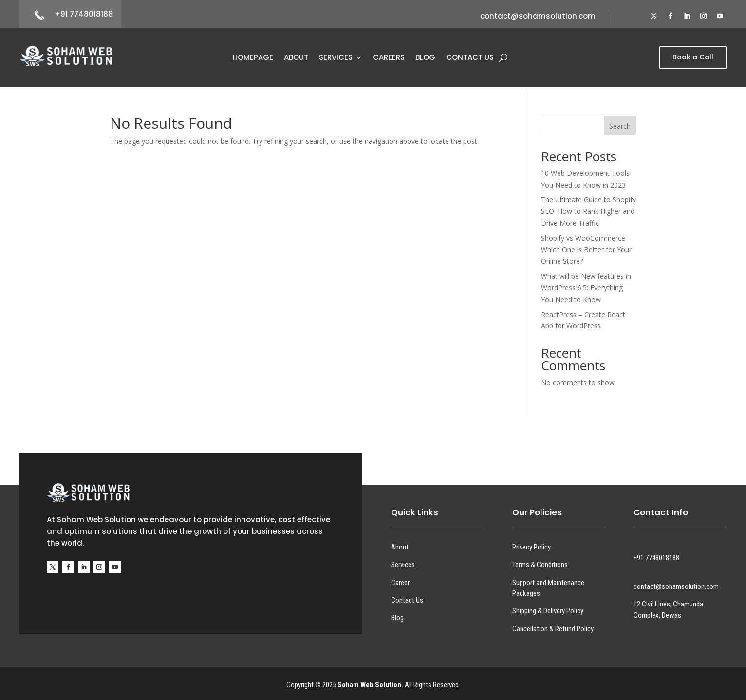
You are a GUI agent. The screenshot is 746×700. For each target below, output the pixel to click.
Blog (425, 58)
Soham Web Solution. (370, 685)
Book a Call (693, 57)
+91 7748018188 (84, 14)
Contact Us (470, 58)
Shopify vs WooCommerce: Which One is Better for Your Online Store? (586, 250)
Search (620, 126)
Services (336, 58)
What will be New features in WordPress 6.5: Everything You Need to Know (586, 288)
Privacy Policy (532, 547)
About (296, 58)
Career (400, 583)
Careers (389, 58)
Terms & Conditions (540, 565)
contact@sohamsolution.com (538, 16)
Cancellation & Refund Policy (553, 629)
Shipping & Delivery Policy (548, 611)
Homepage (253, 58)
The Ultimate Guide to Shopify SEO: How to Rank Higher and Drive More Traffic (588, 211)
